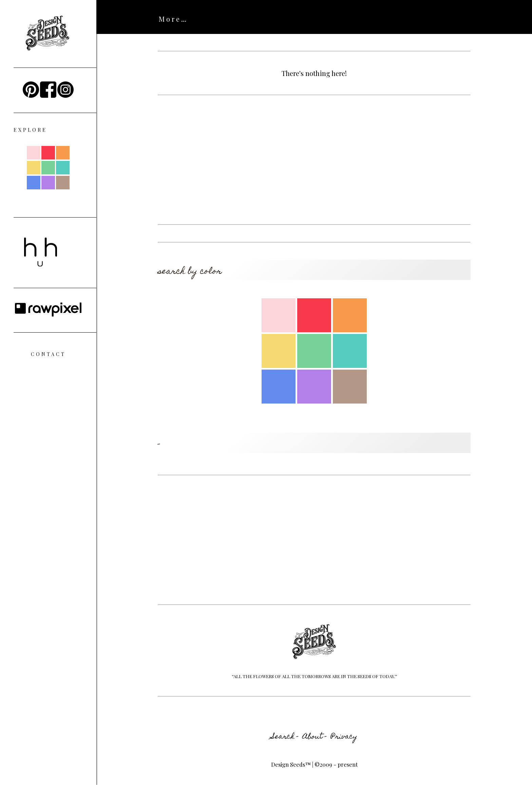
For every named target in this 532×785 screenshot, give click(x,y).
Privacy (344, 737)
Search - (285, 737)
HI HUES (265, 19)
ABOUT (174, 19)
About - (315, 737)
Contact (48, 354)
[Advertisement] (314, 160)
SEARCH (218, 19)
